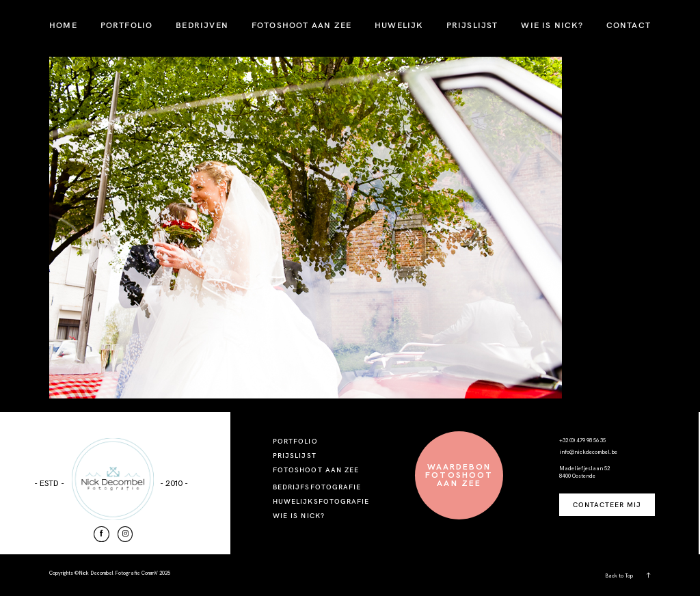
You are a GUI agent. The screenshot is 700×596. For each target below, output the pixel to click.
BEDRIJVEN (202, 25)
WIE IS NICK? (552, 25)
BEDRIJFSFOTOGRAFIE (317, 487)
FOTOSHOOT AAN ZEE (301, 25)
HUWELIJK (399, 25)
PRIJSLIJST (472, 25)
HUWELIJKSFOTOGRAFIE (321, 501)
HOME (63, 25)
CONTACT (629, 25)
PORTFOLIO (127, 25)
